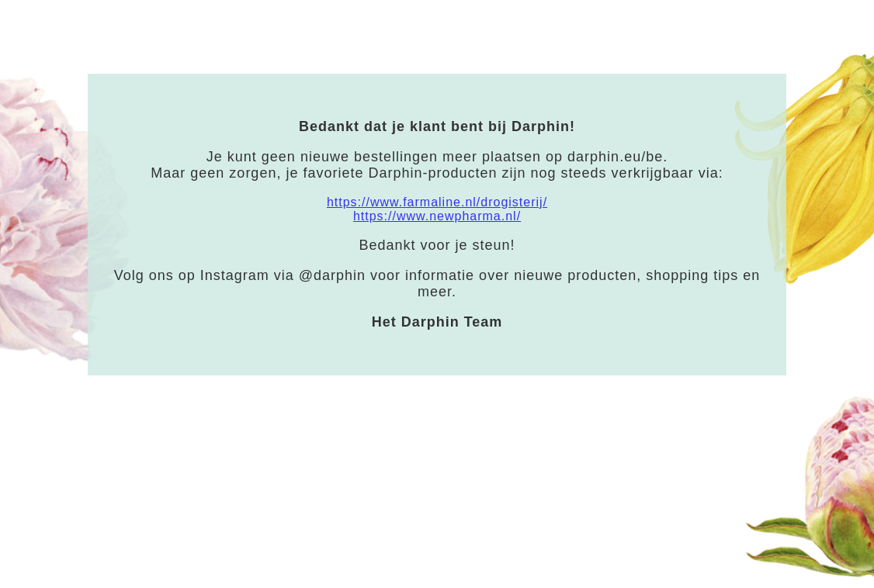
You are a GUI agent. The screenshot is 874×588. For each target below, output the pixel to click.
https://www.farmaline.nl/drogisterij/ (437, 202)
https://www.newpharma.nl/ (437, 216)
